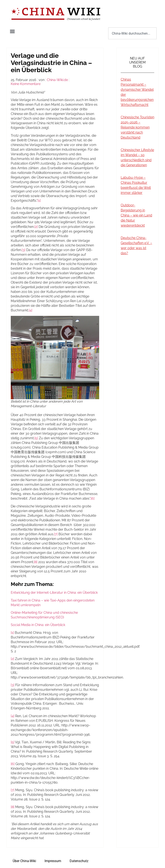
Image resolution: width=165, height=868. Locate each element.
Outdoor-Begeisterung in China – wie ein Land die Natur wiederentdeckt (136, 215)
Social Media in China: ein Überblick (38, 625)
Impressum (53, 861)
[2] (36, 227)
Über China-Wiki (24, 861)
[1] (39, 201)
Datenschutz (79, 861)
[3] (24, 250)
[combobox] (132, 33)
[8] (36, 562)
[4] (30, 310)
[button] (12, 31)
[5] (36, 438)
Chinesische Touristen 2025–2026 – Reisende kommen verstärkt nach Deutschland (137, 127)
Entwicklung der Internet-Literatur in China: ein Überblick (54, 593)
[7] (56, 534)
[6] (93, 498)
